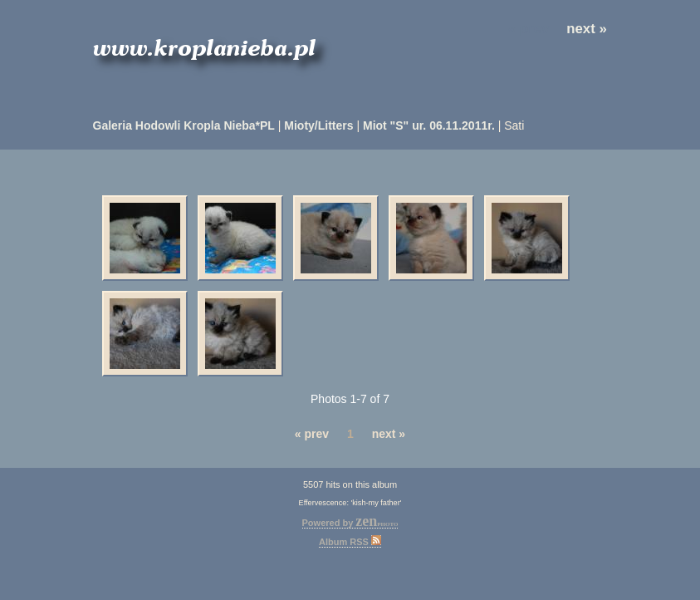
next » (587, 29)
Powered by (350, 523)
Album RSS (350, 542)
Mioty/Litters (318, 125)
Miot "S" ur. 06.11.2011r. (429, 125)
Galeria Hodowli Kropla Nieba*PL (184, 125)
